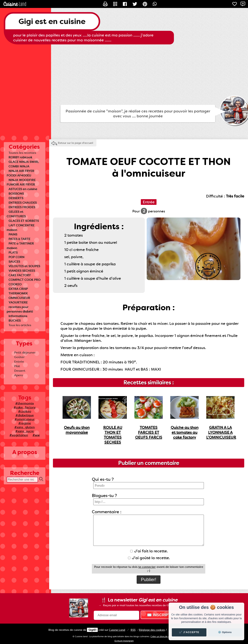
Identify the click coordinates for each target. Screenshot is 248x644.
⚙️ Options (225, 632)
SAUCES (14, 262)
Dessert (20, 371)
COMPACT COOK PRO (24, 280)
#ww (36, 435)
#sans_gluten (25, 427)
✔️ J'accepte (189, 632)
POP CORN (16, 257)
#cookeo (25, 411)
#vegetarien (19, 435)
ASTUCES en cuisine (23, 189)
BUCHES (15, 321)
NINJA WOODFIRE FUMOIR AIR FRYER (21, 182)
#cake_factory (25, 407)
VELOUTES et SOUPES (24, 266)
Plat (17, 366)
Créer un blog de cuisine (163, 637)
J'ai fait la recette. (149, 551)
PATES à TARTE (19, 239)
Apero (19, 375)
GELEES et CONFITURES (16, 214)
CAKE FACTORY (20, 275)
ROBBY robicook (20, 157)
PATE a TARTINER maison (20, 246)
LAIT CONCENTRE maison (21, 228)
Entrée (19, 362)
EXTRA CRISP (18, 289)
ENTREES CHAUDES (23, 203)
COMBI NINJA (19, 166)
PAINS (13, 234)
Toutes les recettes (22, 153)
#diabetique (25, 415)
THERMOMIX (18, 293)
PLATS (13, 253)
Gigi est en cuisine (52, 21)
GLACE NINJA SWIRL (24, 162)
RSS (133, 630)
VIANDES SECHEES (22, 271)
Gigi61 (92, 630)
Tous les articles (20, 325)
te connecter (147, 567)
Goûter (19, 357)
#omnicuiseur (25, 419)
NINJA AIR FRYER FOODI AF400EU (20, 173)
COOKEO (15, 284)
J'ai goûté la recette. (149, 558)
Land (117, 630)
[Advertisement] (124, 75)
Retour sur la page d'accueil (76, 143)
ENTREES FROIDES (22, 207)
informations (18, 316)
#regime (25, 423)
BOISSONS (16, 194)
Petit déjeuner (25, 353)
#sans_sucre (25, 431)
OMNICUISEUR (19, 298)
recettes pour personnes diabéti (20, 309)
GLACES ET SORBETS (24, 221)
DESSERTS (16, 198)
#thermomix (25, 403)
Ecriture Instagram (124, 641)
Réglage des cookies (152, 630)
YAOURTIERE (18, 302)
